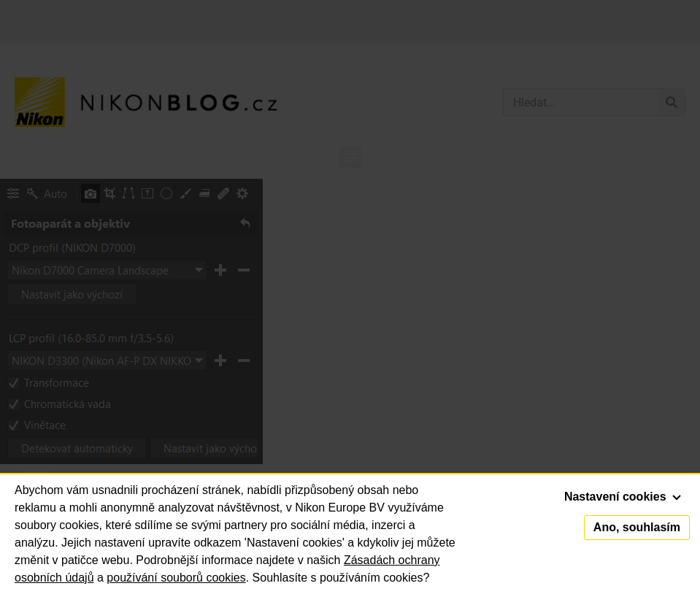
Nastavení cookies (623, 497)
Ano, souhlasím (637, 527)
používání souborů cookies (176, 578)
